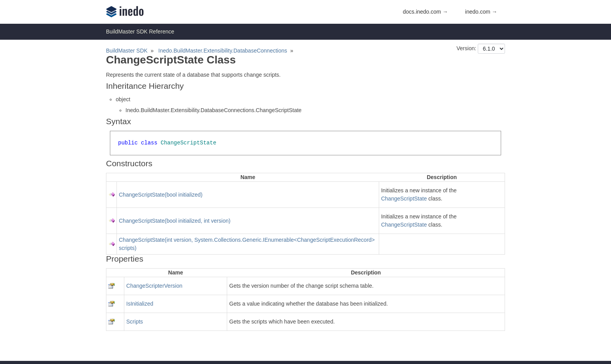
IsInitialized (140, 304)
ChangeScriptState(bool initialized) (161, 195)
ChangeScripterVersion (154, 286)
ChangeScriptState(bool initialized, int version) (175, 221)
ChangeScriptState (404, 199)
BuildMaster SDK (127, 51)
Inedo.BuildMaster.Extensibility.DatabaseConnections (223, 51)
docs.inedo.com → (426, 12)
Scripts (135, 322)
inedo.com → (481, 12)
